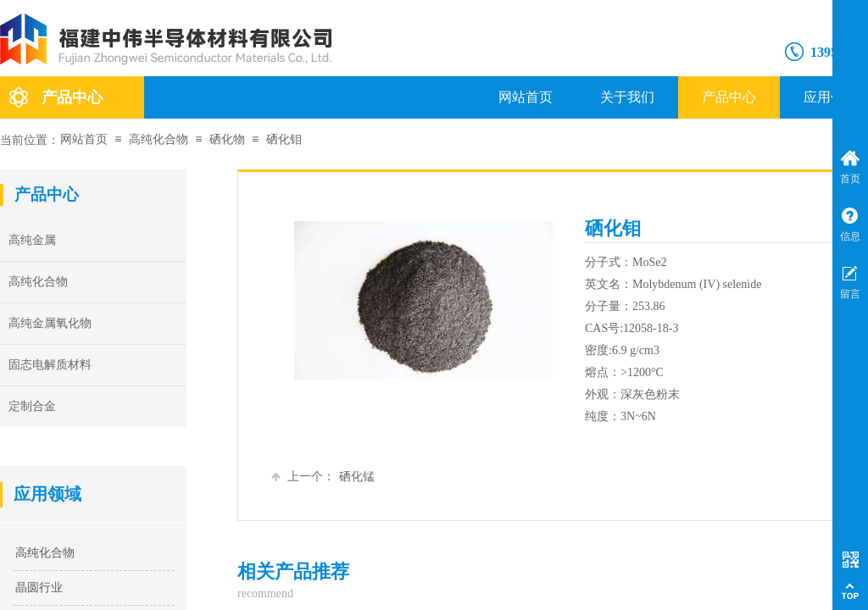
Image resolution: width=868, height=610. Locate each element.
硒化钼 (284, 139)
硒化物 (227, 139)
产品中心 (729, 97)
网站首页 (526, 97)
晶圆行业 (39, 588)
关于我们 (627, 97)
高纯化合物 (159, 139)
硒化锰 (323, 477)
